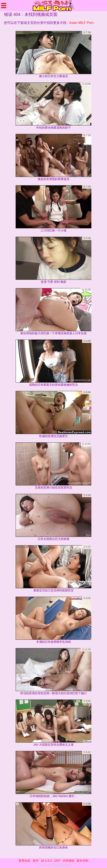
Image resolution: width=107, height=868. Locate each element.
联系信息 (24, 861)
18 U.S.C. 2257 (51, 861)
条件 (36, 861)
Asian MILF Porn (81, 23)
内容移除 (69, 861)
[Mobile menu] (4, 6)
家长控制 (83, 861)
